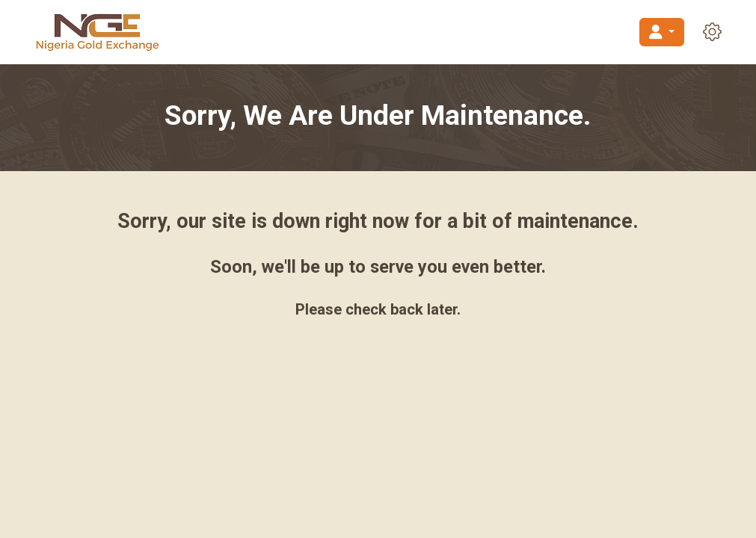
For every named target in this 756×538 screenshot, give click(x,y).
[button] (712, 31)
